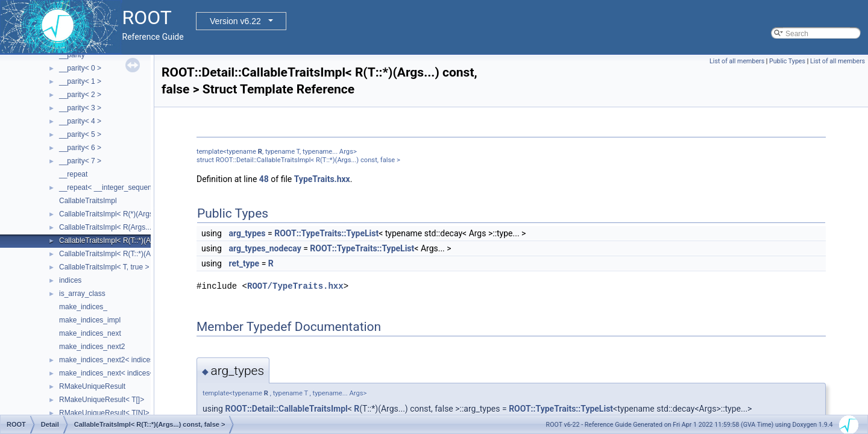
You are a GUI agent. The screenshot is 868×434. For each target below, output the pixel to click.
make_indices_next (90, 333)
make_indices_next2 (92, 347)
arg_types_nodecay (265, 248)
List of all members (737, 61)
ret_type (244, 263)
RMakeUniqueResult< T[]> (102, 400)
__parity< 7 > (80, 161)
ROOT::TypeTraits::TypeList (326, 233)
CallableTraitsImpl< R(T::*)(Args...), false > (127, 254)
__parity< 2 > (80, 95)
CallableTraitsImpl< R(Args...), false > (119, 227)
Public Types (787, 61)
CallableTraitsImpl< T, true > (104, 267)
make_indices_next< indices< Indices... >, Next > (138, 373)
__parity (72, 55)
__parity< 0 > (80, 68)
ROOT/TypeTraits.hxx (295, 286)
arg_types (247, 233)
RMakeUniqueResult (92, 386)
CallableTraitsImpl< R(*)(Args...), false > (123, 214)
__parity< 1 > (80, 81)
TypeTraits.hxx (322, 179)
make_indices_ (83, 307)
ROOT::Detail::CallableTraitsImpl (286, 409)
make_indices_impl (90, 320)
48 (264, 179)
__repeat (73, 174)
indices (70, 280)
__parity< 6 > (80, 148)
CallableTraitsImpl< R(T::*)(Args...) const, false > (137, 241)
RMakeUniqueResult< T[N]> (104, 413)
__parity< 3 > (80, 108)
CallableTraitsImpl (88, 201)
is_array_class (82, 294)
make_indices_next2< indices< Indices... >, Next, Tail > (147, 360)
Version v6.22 (235, 21)
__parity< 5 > (80, 134)
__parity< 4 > (80, 121)
